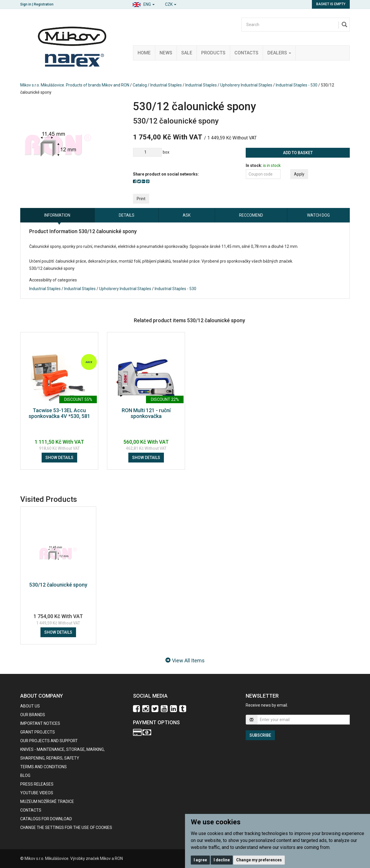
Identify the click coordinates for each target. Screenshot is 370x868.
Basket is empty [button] (331, 4)
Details (127, 215)
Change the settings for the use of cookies (66, 828)
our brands (33, 715)
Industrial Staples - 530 (297, 85)
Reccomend (251, 215)
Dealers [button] (279, 53)
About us (30, 706)
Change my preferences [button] (259, 860)
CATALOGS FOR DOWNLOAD (46, 819)
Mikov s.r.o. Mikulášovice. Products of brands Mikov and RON (75, 85)
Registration (44, 4)
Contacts (246, 53)
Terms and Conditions (44, 767)
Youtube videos (37, 793)
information (57, 215)
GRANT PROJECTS (38, 732)
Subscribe (260, 735)
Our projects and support (49, 741)
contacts (31, 810)
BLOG (25, 775)
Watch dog (318, 215)
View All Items (185, 660)
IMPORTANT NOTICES (40, 723)
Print (141, 199)
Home (144, 53)
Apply (299, 174)
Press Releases (37, 784)
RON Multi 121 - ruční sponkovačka (146, 413)
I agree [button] (200, 860)
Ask (187, 215)
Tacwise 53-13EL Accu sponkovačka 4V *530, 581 (59, 413)
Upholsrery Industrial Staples (246, 85)
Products (213, 53)
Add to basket (298, 153)
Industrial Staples (166, 85)
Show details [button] (59, 458)
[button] (144, 4)
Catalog (140, 85)
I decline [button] (222, 860)
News (166, 53)
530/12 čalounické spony (58, 585)
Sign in (26, 4)
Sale (187, 53)
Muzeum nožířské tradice (47, 801)
